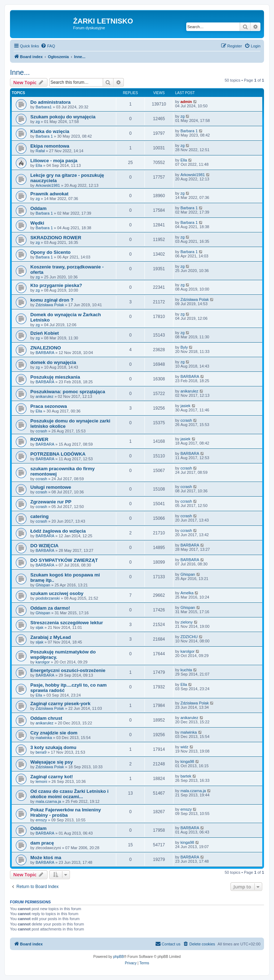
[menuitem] (48, 46)
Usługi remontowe (51, 487)
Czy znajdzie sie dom (54, 733)
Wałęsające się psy (52, 762)
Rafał (40, 151)
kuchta (186, 670)
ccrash (41, 431)
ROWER (39, 439)
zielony (187, 622)
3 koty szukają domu (53, 747)
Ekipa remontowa (50, 146)
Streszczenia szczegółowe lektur (67, 623)
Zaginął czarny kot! (52, 777)
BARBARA (45, 353)
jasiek (186, 406)
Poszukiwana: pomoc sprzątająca (68, 392)
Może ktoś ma (46, 858)
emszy (41, 820)
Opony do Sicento (50, 252)
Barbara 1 (44, 136)
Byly (184, 347)
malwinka (44, 738)
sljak (40, 627)
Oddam (38, 208)
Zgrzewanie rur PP (51, 502)
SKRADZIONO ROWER (56, 238)
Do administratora (50, 102)
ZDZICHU (189, 637)
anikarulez (45, 396)
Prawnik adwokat (49, 194)
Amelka (187, 593)
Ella (39, 165)
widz (184, 747)
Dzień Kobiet (45, 333)
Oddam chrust (46, 718)
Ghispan (43, 585)
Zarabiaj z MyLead (51, 637)
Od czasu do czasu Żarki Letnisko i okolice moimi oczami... (69, 794)
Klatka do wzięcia (50, 131)
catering (39, 516)
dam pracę (42, 843)
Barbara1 (44, 107)
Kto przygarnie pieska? (56, 285)
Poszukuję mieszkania (55, 377)
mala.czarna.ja (49, 801)
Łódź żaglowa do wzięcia (58, 531)
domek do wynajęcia (53, 362)
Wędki (37, 223)
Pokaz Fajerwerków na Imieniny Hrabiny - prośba (66, 812)
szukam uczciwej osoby (57, 593)
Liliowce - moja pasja (54, 161)
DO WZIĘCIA (44, 546)
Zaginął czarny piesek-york (60, 704)
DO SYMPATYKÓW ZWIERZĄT (64, 560)
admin (186, 102)
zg (38, 122)
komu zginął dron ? (52, 300)
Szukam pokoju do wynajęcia (63, 117)
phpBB (118, 957)
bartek (186, 776)
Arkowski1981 (48, 185)
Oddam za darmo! (50, 608)
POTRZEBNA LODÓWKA (58, 454)
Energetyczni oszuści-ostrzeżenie (68, 670)
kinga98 (187, 761)
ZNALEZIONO (46, 348)
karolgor (43, 662)
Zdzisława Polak (50, 305)
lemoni (41, 781)
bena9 (41, 752)
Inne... (20, 72)
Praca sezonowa (49, 406)
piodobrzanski (48, 598)
